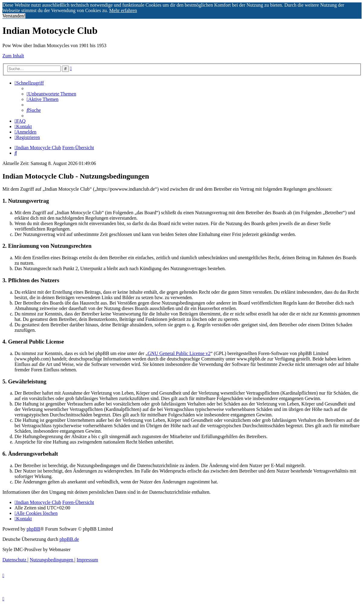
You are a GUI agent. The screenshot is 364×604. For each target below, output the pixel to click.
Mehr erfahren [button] (123, 10)
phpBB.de (69, 539)
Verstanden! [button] (14, 16)
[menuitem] (51, 94)
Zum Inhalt (13, 56)
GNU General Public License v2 (179, 353)
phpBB (33, 529)
